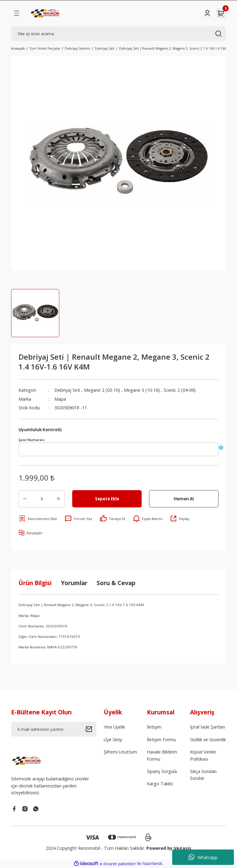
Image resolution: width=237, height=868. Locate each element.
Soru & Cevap (116, 583)
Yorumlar (74, 583)
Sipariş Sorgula (162, 771)
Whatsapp (203, 857)
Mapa (60, 399)
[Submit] (91, 729)
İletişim (154, 727)
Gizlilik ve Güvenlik (208, 740)
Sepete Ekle (107, 499)
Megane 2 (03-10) (102, 390)
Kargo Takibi (160, 784)
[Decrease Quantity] (25, 499)
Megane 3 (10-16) (142, 390)
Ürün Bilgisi (35, 583)
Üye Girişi (113, 740)
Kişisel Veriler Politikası (203, 755)
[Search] (118, 34)
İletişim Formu (161, 740)
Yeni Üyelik (114, 727)
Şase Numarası (31, 440)
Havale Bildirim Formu (162, 755)
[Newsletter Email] (54, 729)
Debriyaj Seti (67, 390)
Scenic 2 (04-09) (180, 390)
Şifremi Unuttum (120, 752)
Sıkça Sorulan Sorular (203, 775)
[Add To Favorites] (38, 519)
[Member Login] (207, 13)
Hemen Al (184, 499)
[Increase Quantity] (58, 499)
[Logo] (46, 13)
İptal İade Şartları (208, 727)
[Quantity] (42, 499)
